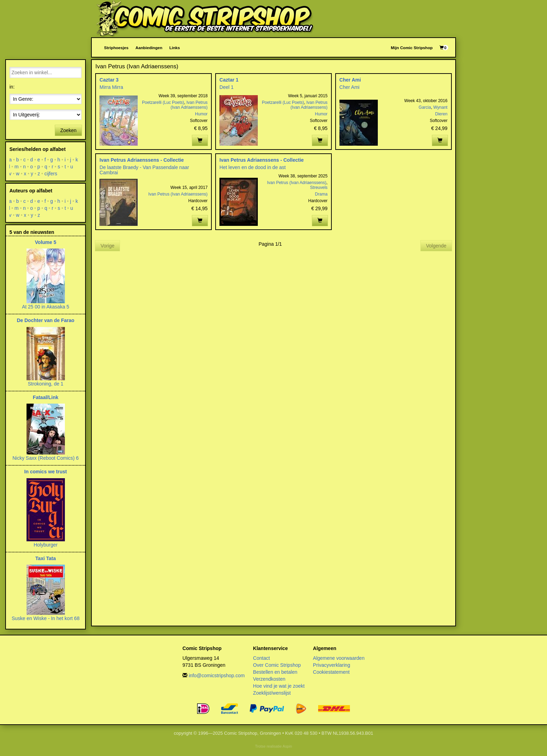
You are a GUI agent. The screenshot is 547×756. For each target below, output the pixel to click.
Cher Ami (350, 80)
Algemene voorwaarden (339, 658)
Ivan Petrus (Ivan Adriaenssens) (189, 105)
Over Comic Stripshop (277, 665)
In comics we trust (46, 472)
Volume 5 (46, 242)
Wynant (440, 107)
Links (174, 48)
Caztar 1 (229, 80)
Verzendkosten (269, 679)
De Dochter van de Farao (46, 320)
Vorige (107, 246)
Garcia (425, 107)
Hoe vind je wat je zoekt (279, 686)
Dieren (441, 114)
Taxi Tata (46, 558)
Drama (321, 194)
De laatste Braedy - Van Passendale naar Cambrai (144, 170)
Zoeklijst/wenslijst (272, 693)
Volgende (436, 246)
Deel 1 (226, 87)
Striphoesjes (116, 48)
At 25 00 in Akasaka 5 (46, 307)
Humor (201, 114)
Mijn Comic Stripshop (412, 48)
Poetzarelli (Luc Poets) (163, 102)
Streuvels (319, 188)
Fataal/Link (46, 397)
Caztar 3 (109, 80)
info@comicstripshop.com (217, 675)
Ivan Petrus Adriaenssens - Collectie (141, 160)
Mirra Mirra (111, 87)
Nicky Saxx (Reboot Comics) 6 (46, 458)
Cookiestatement (331, 672)
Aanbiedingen (149, 48)
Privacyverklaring (332, 665)
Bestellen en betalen (275, 672)
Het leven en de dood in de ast (253, 167)
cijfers (51, 174)
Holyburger (45, 545)
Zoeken (69, 130)
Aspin (287, 746)
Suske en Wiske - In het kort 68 (46, 618)
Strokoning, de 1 (46, 384)
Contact (261, 658)
